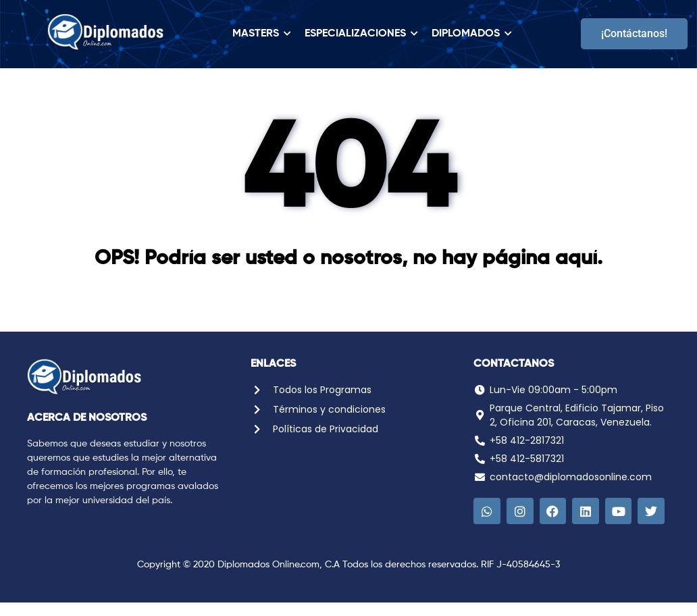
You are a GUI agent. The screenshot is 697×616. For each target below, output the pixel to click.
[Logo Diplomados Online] (106, 32)
